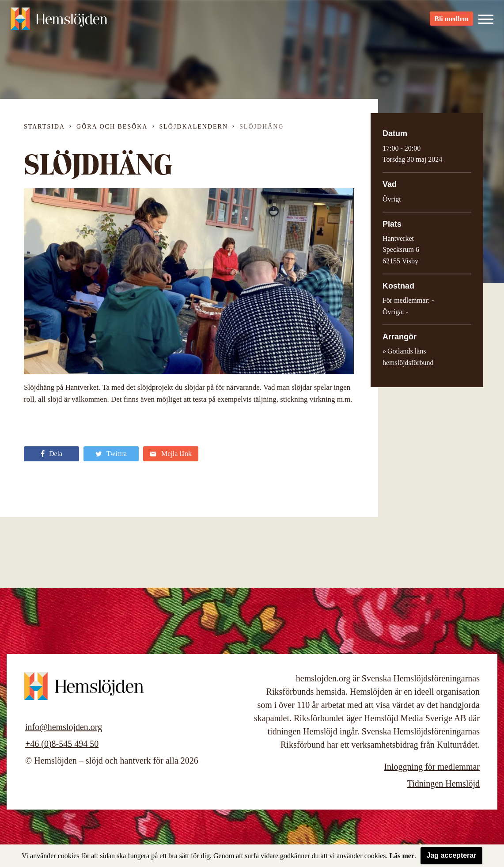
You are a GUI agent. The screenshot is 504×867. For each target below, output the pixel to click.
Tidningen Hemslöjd (443, 783)
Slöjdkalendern (194, 127)
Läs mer (402, 856)
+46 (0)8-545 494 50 (62, 744)
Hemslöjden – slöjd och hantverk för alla (59, 22)
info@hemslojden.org (64, 727)
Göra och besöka (112, 127)
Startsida (44, 127)
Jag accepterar (452, 855)
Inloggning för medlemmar (432, 767)
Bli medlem (451, 22)
